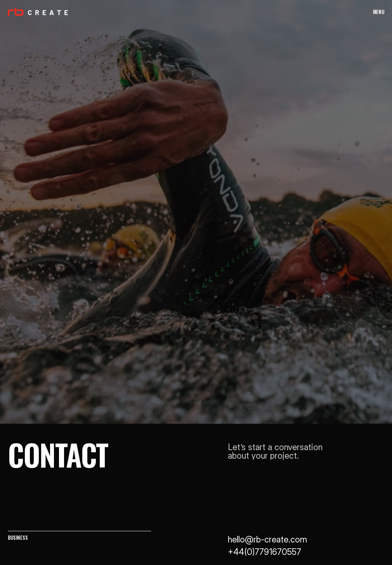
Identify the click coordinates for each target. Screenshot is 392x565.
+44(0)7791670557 (265, 552)
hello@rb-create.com (267, 539)
